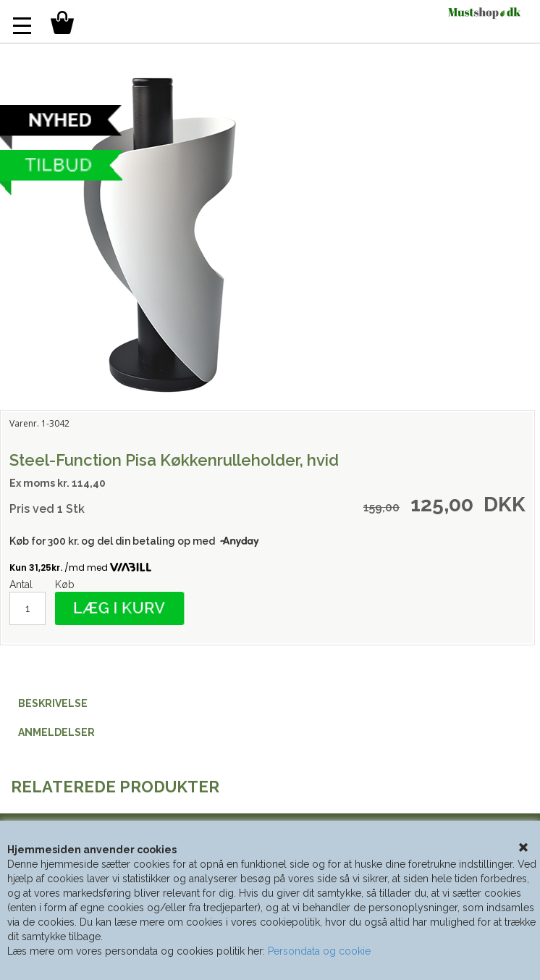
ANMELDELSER (56, 732)
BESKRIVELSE (53, 703)
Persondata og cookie (319, 951)
